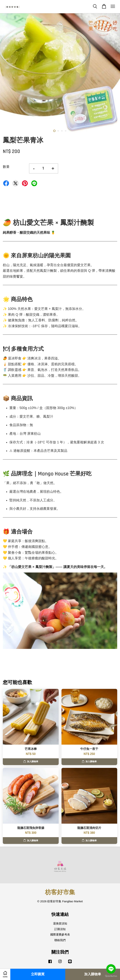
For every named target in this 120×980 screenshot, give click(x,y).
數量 (6, 167)
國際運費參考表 (60, 934)
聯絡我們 (60, 940)
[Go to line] (111, 969)
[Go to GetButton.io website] (111, 976)
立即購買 (38, 974)
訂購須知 (60, 929)
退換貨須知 (60, 923)
